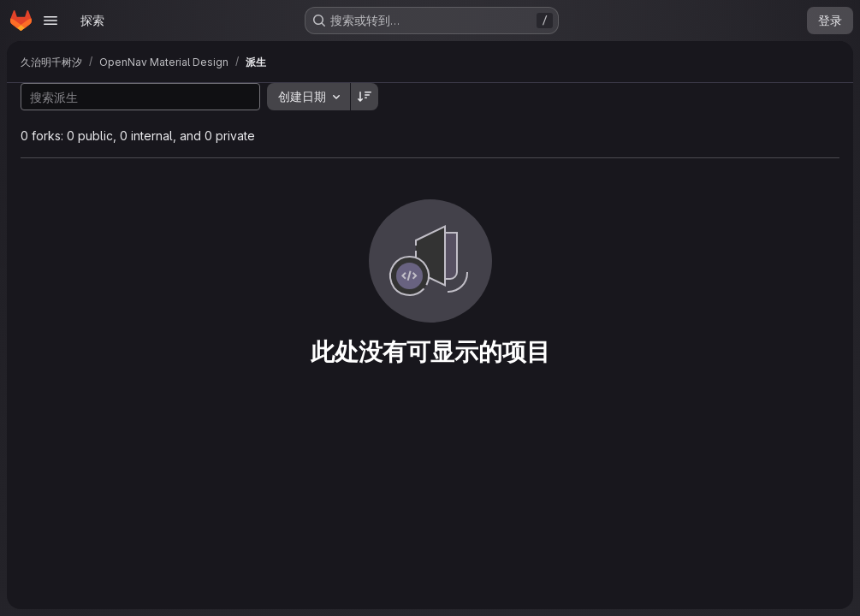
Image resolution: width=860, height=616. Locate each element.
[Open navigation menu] (50, 21)
